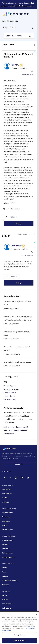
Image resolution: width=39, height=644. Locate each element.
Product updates (8, 530)
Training (5, 600)
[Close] (36, 614)
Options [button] (34, 45)
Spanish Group (10, 393)
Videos (4, 525)
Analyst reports (7, 494)
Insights (5, 498)
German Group (10, 399)
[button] (7, 217)
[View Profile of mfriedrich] (17, 246)
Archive (13, 203)
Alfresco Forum (9, 354)
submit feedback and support (22, 6)
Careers (5, 568)
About (4, 572)
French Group (9, 386)
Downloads (6, 521)
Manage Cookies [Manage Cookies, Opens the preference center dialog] (19, 635)
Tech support (6, 608)
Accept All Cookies (19, 640)
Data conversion (7, 553)
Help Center (9, 434)
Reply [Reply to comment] (19, 283)
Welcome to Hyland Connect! (16, 427)
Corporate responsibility (10, 581)
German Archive (15, 209)
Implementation (8, 540)
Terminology (6, 517)
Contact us (19, 464)
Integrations (6, 502)
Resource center (7, 513)
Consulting (6, 549)
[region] (19, 628)
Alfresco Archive (8, 45)
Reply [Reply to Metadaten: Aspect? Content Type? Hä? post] (19, 224)
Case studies (6, 489)
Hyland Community (10, 21)
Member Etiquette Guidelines (16, 430)
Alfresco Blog (9, 309)
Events (4, 595)
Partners (5, 576)
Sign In (13, 27)
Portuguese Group (11, 389)
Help (5, 27)
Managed (5, 544)
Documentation (7, 604)
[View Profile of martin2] (15, 65)
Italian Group (9, 396)
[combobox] (19, 36)
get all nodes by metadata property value (17, 362)
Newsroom (6, 585)
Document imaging (8, 557)
